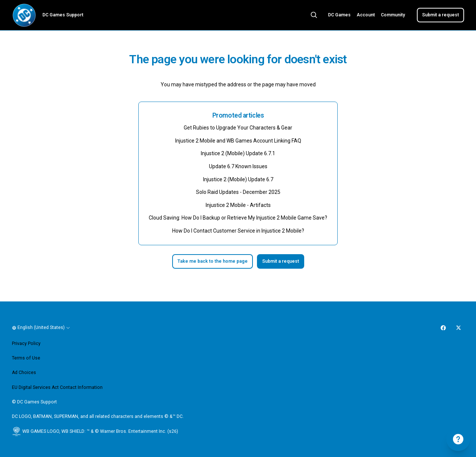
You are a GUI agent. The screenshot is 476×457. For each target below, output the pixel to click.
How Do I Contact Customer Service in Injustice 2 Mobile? (238, 231)
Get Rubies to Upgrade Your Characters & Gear (238, 128)
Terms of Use (26, 358)
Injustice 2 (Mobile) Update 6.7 (238, 179)
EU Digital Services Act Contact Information (57, 387)
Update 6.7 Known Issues (238, 166)
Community (393, 15)
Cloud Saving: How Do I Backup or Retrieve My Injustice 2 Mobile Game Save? (238, 218)
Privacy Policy (26, 343)
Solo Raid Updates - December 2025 (238, 192)
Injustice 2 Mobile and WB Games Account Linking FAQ (238, 141)
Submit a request (440, 15)
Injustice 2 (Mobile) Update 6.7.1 (238, 153)
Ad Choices (24, 373)
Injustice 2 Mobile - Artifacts (238, 205)
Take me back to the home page (213, 261)
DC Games (339, 15)
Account (366, 15)
